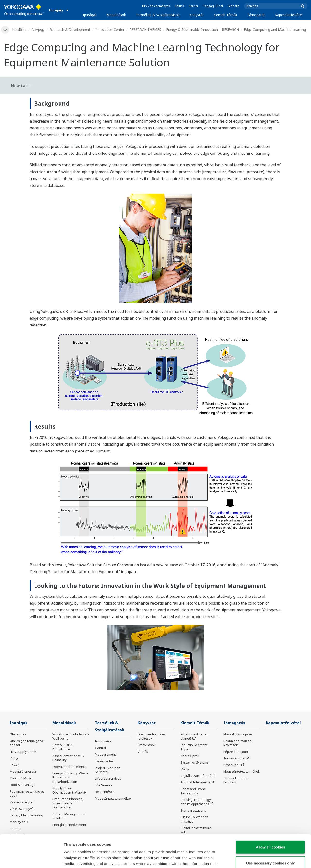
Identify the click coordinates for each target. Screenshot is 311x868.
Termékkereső (234, 758)
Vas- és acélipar (22, 802)
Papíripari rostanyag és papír (27, 793)
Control (100, 748)
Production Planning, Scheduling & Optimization (68, 803)
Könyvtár (196, 15)
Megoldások (116, 15)
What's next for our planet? (195, 736)
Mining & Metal (21, 778)
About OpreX (190, 756)
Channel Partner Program (236, 780)
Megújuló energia (23, 771)
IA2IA (185, 769)
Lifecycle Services (108, 778)
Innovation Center (110, 30)
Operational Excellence (69, 767)
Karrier (194, 6)
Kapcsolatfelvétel (289, 15)
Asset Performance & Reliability (68, 758)
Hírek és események (156, 6)
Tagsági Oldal (213, 6)
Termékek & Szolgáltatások (158, 15)
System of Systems (195, 762)
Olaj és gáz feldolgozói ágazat (27, 743)
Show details (255, 858)
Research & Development (70, 30)
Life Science (104, 785)
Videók (143, 752)
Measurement (105, 754)
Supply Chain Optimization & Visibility (70, 790)
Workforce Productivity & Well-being (71, 736)
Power (14, 765)
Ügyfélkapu (232, 765)
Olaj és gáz (18, 734)
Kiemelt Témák (225, 15)
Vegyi (14, 758)
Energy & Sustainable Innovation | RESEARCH (203, 30)
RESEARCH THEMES (145, 30)
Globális (233, 6)
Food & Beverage (22, 785)
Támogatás (256, 15)
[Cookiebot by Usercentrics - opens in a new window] (31, 859)
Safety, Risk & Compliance (63, 747)
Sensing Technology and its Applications (196, 802)
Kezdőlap (19, 30)
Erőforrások (147, 745)
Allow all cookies (271, 816)
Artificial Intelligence (195, 782)
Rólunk (179, 6)
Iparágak (90, 15)
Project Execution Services (108, 770)
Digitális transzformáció (198, 776)
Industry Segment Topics (194, 747)
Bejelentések (105, 792)
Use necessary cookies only (270, 832)
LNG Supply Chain (23, 752)
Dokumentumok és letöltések (152, 736)
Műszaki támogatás (238, 734)
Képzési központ (236, 752)
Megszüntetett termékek (113, 798)
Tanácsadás (104, 761)
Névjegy (38, 30)
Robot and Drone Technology (193, 791)
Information (104, 741)
